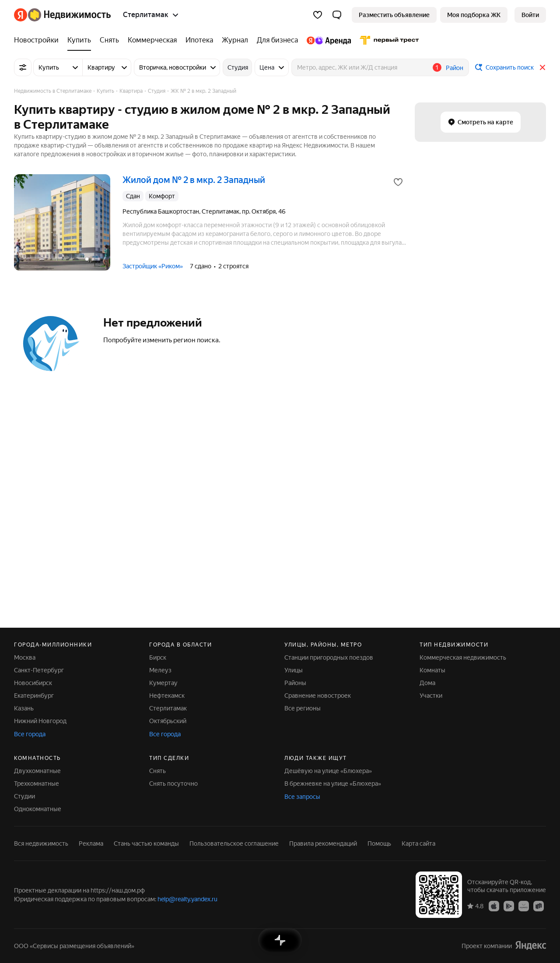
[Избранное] (318, 15)
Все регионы (303, 708)
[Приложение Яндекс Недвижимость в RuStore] (539, 906)
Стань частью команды (146, 844)
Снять (157, 771)
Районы (295, 683)
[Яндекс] (21, 15)
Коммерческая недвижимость (463, 657)
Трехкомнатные (37, 784)
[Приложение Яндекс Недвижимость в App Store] (494, 906)
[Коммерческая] (152, 40)
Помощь (379, 844)
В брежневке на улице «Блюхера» (333, 784)
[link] (530, 15)
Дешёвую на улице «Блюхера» (328, 771)
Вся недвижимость (41, 844)
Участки (431, 696)
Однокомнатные (38, 809)
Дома (427, 683)
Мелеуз (160, 670)
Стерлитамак (168, 708)
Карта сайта (418, 844)
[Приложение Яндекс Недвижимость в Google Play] (509, 906)
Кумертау (163, 683)
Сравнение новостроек (318, 696)
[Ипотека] (199, 40)
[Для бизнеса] (277, 40)
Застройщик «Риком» (153, 266)
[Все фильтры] (23, 67)
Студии (24, 796)
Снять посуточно (173, 784)
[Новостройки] (38, 40)
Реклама (91, 844)
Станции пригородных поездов (329, 657)
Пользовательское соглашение (234, 844)
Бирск (158, 657)
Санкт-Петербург (39, 670)
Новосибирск (33, 683)
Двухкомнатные (37, 771)
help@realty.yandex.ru (187, 899)
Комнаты (432, 670)
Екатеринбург (34, 696)
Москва (25, 657)
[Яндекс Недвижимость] (69, 15)
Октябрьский (168, 721)
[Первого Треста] (387, 40)
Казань (24, 708)
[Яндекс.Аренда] (329, 40)
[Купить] (79, 40)
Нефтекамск (167, 696)
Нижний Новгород (40, 721)
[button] (337, 15)
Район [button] (455, 68)
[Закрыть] (542, 67)
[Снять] (109, 40)
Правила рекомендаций (323, 844)
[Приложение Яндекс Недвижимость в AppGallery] (524, 906)
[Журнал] (235, 40)
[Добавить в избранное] (398, 182)
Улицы (294, 670)
